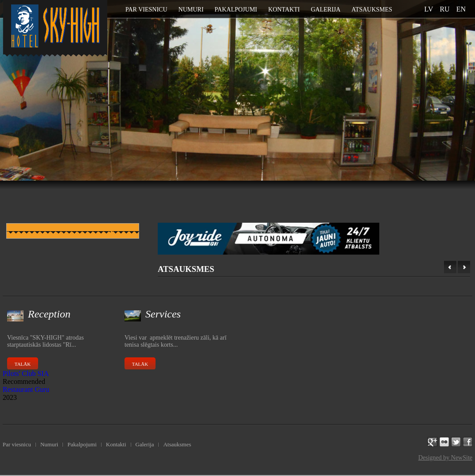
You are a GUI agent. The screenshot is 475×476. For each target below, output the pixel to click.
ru (444, 9)
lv (429, 9)
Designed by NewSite (445, 458)
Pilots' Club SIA (26, 373)
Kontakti (284, 10)
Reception (49, 314)
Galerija (325, 10)
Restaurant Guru (26, 389)
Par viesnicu (146, 10)
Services (163, 314)
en (461, 9)
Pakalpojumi (236, 10)
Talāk (23, 364)
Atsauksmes (372, 10)
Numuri (191, 10)
